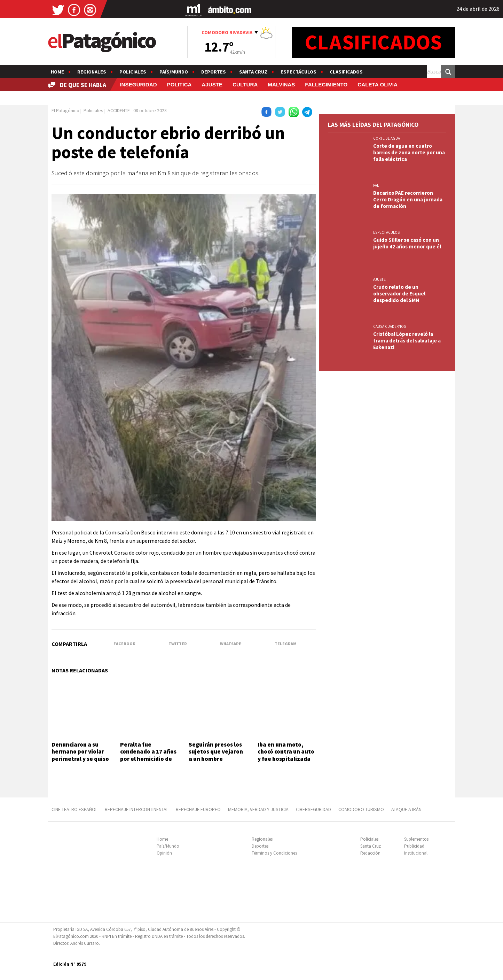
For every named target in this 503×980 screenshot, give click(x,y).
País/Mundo (174, 72)
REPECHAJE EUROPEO (198, 809)
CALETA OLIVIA (378, 84)
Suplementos (416, 839)
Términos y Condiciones (274, 853)
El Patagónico (65, 110)
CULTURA (245, 84)
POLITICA (179, 84)
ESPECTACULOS (386, 232)
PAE (376, 185)
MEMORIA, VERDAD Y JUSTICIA (258, 809)
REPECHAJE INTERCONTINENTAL (137, 809)
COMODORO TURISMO (361, 809)
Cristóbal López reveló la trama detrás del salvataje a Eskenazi (407, 341)
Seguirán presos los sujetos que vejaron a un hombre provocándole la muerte (216, 759)
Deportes (214, 72)
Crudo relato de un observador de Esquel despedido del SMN (399, 294)
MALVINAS (281, 84)
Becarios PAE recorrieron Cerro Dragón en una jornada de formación (408, 199)
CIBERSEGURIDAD (313, 809)
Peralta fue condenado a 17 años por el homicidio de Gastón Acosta (148, 755)
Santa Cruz (253, 72)
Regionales (92, 72)
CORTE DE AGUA (387, 138)
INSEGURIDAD (138, 84)
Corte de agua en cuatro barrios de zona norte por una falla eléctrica (409, 152)
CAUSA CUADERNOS (390, 326)
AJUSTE (212, 84)
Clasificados (346, 72)
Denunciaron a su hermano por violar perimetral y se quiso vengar (80, 755)
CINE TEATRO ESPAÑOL (74, 809)
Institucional (416, 853)
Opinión (164, 853)
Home (57, 72)
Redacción (370, 853)
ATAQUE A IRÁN (406, 809)
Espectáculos (298, 72)
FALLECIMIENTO (326, 84)
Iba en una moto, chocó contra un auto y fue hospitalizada (286, 752)
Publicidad (414, 846)
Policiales (133, 72)
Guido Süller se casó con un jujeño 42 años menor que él (407, 243)
